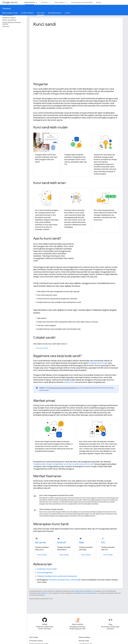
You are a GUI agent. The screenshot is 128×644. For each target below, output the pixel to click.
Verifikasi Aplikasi (27, 13)
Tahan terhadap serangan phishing (51, 509)
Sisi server (41, 542)
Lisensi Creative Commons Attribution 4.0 (82, 591)
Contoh (67, 13)
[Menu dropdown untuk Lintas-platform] (67, 2)
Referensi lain (43, 564)
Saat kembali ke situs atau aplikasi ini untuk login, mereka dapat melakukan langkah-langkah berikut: (75, 311)
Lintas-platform (60, 2)
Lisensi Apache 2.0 (42, 593)
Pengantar (41, 84)
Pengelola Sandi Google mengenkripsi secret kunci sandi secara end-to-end (63, 464)
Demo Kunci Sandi (42, 348)
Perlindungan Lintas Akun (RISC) (82, 2)
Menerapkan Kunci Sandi (51, 524)
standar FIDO (69, 382)
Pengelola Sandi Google (98, 363)
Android (61, 542)
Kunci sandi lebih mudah (50, 127)
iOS (103, 542)
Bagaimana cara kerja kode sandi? (57, 356)
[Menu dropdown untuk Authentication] (37, 2)
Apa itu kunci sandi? (47, 238)
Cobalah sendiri (44, 337)
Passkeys (7, 9)
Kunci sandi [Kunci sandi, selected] (41, 13)
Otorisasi (44, 2)
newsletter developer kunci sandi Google (65, 580)
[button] (13, 18)
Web (81, 542)
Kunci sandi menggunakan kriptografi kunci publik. (56, 495)
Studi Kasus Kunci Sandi (47, 569)
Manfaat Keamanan (47, 476)
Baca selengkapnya (44, 555)
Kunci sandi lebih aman (49, 183)
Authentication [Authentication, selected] (29, 2)
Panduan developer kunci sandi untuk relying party (57, 576)
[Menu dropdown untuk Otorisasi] (50, 2)
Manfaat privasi (44, 401)
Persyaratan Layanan (36, 641)
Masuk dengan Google (10, 13)
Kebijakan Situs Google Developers (87, 593)
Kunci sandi (45, 24)
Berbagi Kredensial (55, 13)
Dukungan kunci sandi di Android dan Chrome (63, 388)
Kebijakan (100, 2)
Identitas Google (84, 641)
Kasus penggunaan (45, 573)
